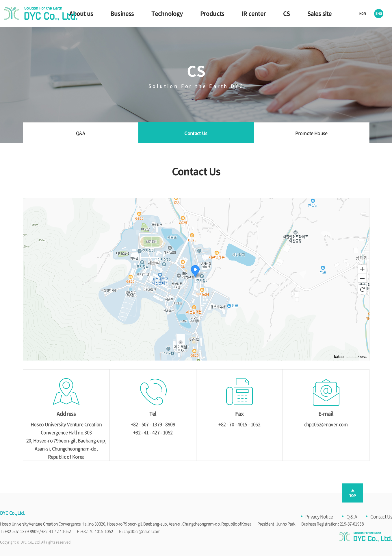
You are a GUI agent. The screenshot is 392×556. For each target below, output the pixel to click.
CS (286, 13)
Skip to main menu (0, 0)
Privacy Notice (319, 516)
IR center (254, 13)
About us (81, 13)
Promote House (311, 133)
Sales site (320, 13)
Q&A (80, 133)
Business (122, 13)
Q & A (352, 516)
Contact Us (196, 133)
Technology (167, 13)
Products (212, 13)
